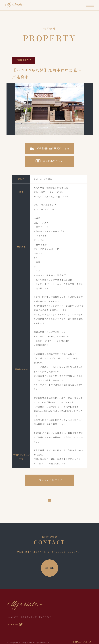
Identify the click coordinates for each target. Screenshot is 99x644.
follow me (15, 624)
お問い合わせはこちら (49, 480)
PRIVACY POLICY (82, 642)
